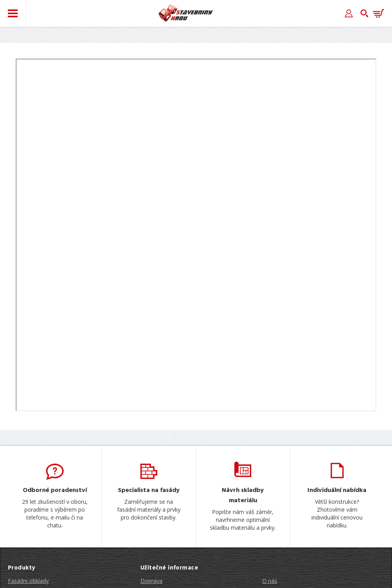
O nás (270, 581)
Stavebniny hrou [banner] (186, 14)
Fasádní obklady (28, 581)
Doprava (151, 581)
